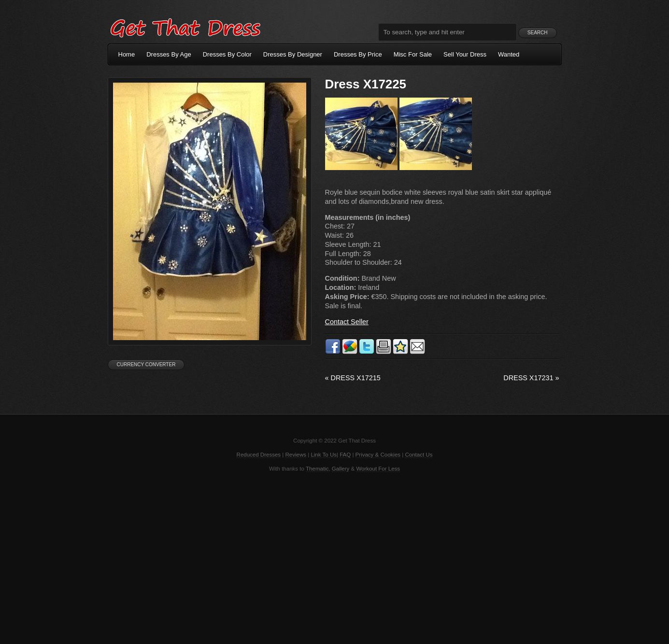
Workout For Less (378, 469)
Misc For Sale (413, 54)
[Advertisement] (335, 557)
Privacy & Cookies (378, 455)
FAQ (345, 455)
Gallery (341, 469)
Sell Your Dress (465, 54)
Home (127, 54)
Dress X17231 (531, 378)
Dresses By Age (169, 54)
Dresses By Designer (293, 54)
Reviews (296, 455)
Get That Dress (185, 27)
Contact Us (419, 455)
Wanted (509, 54)
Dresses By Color (227, 54)
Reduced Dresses (259, 455)
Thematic (317, 469)
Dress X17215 (353, 378)
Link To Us (324, 455)
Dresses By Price (358, 54)
